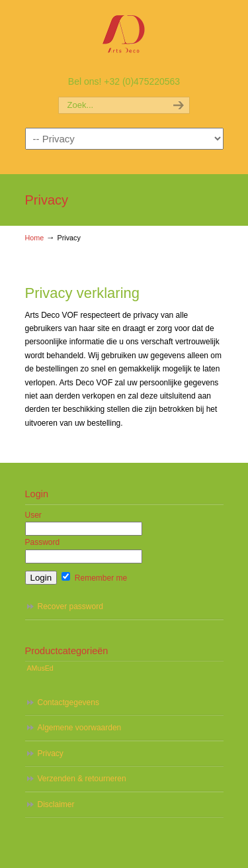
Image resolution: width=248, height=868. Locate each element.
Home (35, 238)
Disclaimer (56, 804)
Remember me (94, 578)
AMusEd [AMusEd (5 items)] (40, 668)
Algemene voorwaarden (80, 728)
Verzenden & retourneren (82, 779)
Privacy (51, 753)
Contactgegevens (68, 702)
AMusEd (124, 36)
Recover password (70, 606)
